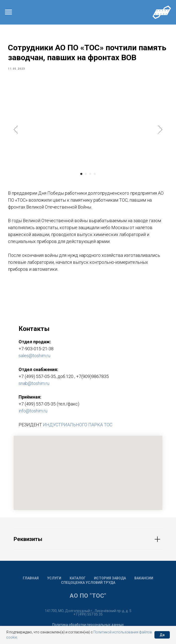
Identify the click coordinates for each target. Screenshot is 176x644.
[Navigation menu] (8, 12)
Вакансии (144, 581)
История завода (110, 581)
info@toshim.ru (33, 413)
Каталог (78, 581)
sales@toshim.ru (34, 358)
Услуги (54, 581)
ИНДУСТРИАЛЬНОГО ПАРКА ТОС (78, 427)
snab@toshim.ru (34, 386)
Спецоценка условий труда (88, 585)
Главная (31, 581)
